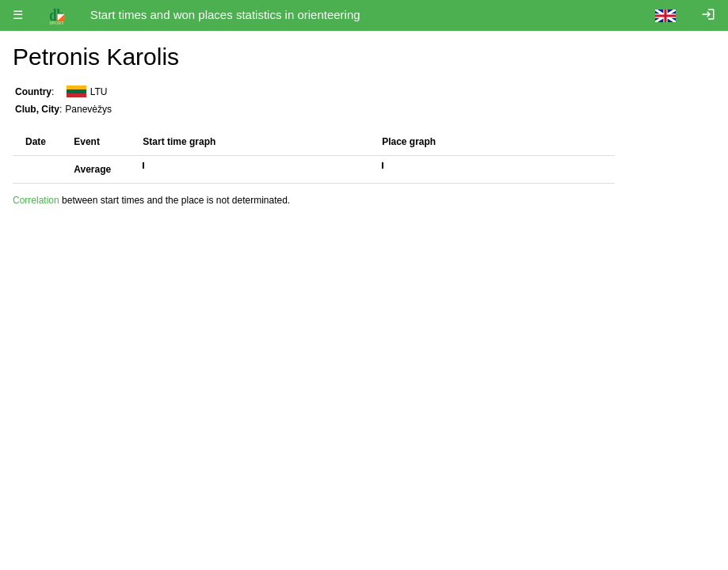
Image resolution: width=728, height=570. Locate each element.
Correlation (36, 200)
